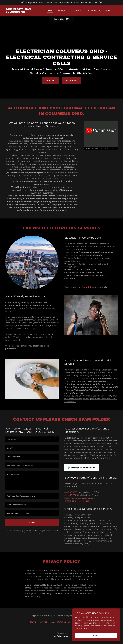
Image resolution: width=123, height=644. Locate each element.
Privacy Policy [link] (49, 531)
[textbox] (32, 439)
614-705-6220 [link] (71, 492)
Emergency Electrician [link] (70, 11)
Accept (96, 635)
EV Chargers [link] (94, 11)
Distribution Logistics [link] (68, 622)
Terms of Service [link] (30, 533)
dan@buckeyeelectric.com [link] (77, 501)
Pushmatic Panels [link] (47, 622)
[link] (21, 12)
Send (32, 522)
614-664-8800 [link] (71, 495)
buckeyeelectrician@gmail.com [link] (80, 498)
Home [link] (50, 11)
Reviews (51, 81)
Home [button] (33, 622)
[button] (109, 11)
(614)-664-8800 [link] (62, 19)
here (56, 178)
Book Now (71, 81)
